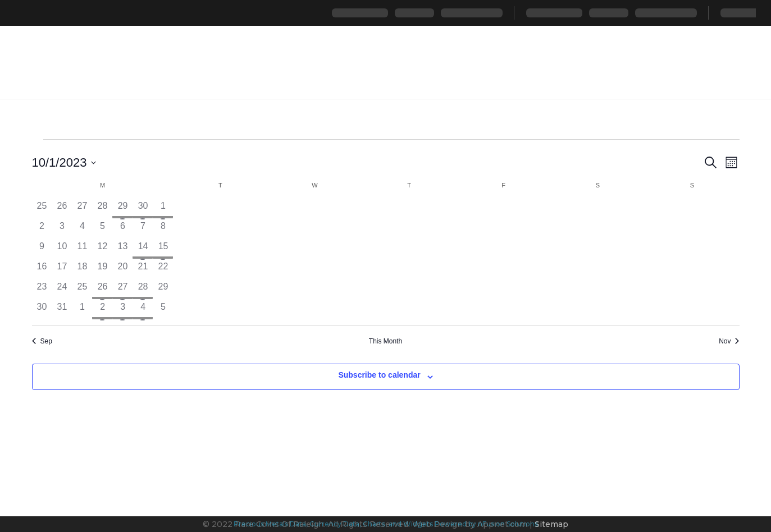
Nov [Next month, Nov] (729, 341)
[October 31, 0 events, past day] (62, 310)
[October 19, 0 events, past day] (102, 270)
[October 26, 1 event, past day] (102, 290)
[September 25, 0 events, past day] (42, 209)
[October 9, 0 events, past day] (42, 250)
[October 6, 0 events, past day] (122, 230)
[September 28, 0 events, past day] (102, 209)
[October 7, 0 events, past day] (143, 230)
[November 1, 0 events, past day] (82, 310)
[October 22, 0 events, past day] (163, 270)
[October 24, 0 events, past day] (62, 290)
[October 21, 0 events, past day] (143, 270)
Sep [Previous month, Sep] (42, 341)
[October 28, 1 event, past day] (143, 290)
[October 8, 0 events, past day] (163, 230)
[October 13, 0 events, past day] (122, 250)
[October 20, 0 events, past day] (122, 270)
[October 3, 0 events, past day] (62, 230)
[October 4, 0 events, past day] (82, 230)
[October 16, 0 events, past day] (42, 270)
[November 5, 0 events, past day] (163, 310)
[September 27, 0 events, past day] (82, 209)
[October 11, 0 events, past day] (82, 250)
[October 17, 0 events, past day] (62, 270)
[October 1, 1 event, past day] (163, 209)
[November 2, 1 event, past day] (102, 310)
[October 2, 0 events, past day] (42, 230)
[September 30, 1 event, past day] (143, 209)
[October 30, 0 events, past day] (42, 310)
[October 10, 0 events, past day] (62, 250)
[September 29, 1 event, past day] (122, 209)
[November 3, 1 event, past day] (122, 310)
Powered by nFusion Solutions (486, 524)
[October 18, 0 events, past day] (82, 270)
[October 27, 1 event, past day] (122, 290)
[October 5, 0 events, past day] (102, 230)
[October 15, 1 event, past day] (163, 250)
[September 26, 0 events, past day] (62, 209)
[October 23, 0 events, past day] (42, 290)
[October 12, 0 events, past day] (102, 250)
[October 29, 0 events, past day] (163, 290)
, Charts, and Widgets (396, 524)
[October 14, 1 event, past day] (143, 250)
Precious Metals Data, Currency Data (296, 524)
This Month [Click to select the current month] (385, 341)
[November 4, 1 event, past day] (143, 310)
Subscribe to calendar (379, 375)
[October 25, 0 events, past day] (82, 290)
